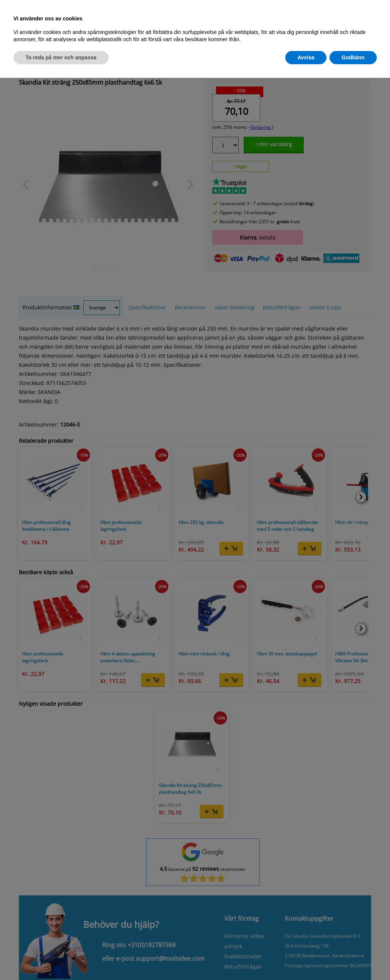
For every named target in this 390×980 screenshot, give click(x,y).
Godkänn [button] (353, 57)
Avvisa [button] (306, 57)
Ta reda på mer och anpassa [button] (61, 57)
